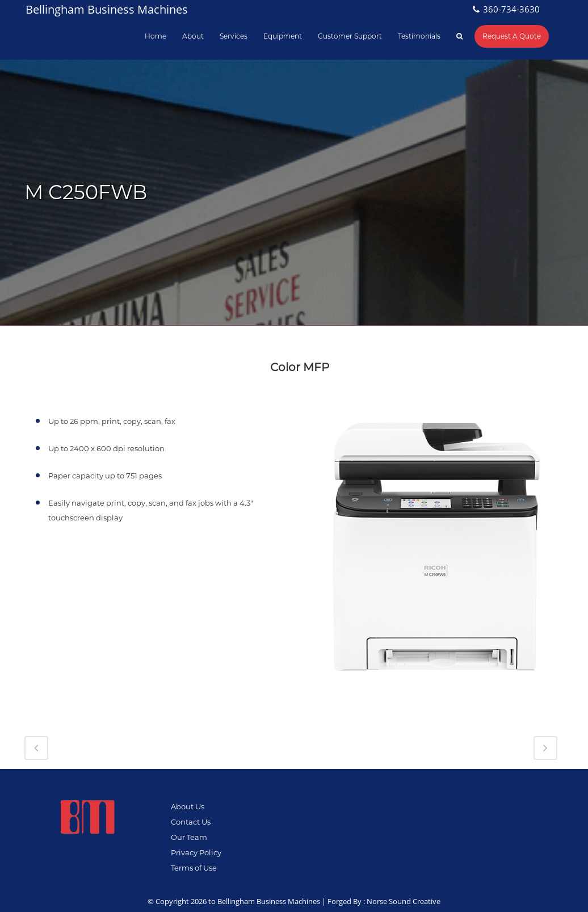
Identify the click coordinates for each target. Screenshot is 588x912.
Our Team (189, 837)
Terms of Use (194, 868)
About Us (188, 806)
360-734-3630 (511, 9)
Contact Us (191, 822)
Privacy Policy (196, 852)
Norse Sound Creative (404, 901)
